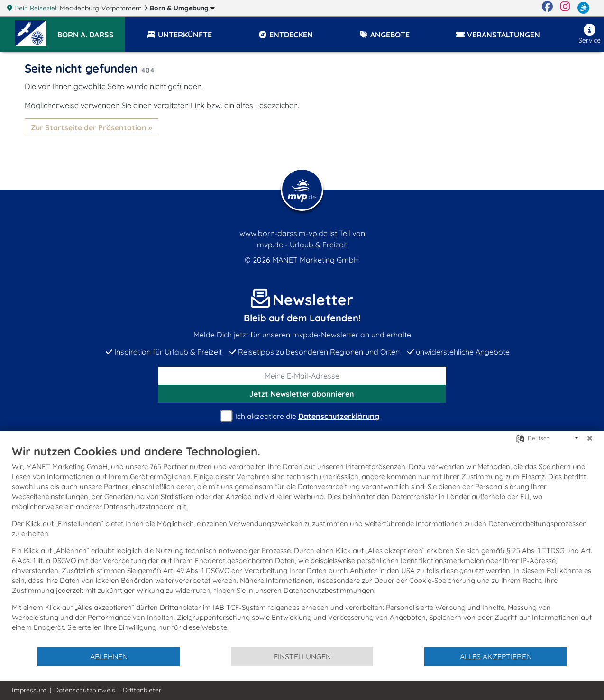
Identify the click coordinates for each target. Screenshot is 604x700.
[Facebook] (547, 8)
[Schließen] (590, 438)
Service (590, 34)
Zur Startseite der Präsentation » (92, 127)
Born (182, 8)
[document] (302, 545)
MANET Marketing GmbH (316, 260)
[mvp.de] (583, 8)
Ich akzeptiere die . (302, 416)
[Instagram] (565, 8)
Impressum (29, 690)
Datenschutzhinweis (85, 690)
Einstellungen (302, 656)
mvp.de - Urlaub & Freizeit (302, 245)
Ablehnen (109, 656)
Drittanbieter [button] (142, 690)
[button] (91, 30)
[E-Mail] (302, 376)
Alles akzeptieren (496, 656)
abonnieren (302, 394)
